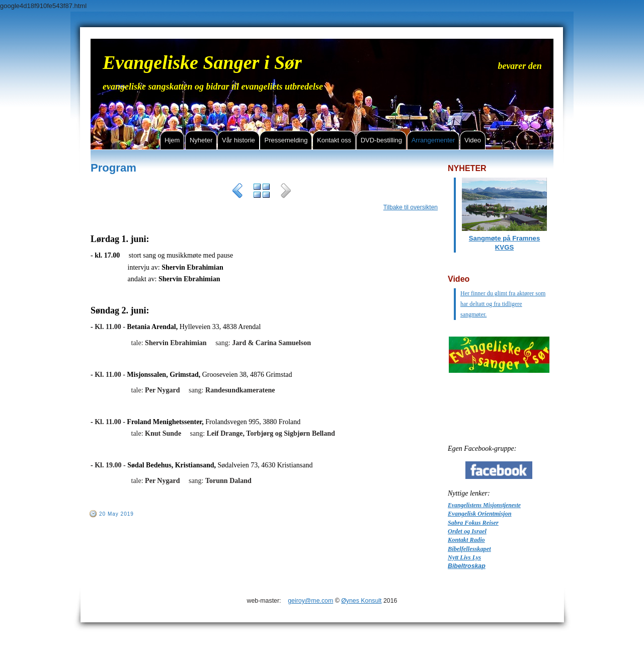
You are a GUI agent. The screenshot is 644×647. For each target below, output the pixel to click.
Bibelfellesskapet (469, 549)
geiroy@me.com (310, 601)
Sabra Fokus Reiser (473, 523)
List (262, 192)
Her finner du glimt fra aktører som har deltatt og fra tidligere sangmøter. (503, 304)
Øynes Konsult (361, 601)
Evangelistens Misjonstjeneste (484, 505)
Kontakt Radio (466, 540)
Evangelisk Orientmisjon (480, 514)
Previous (237, 192)
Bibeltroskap (467, 566)
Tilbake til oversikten (411, 207)
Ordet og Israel (467, 531)
